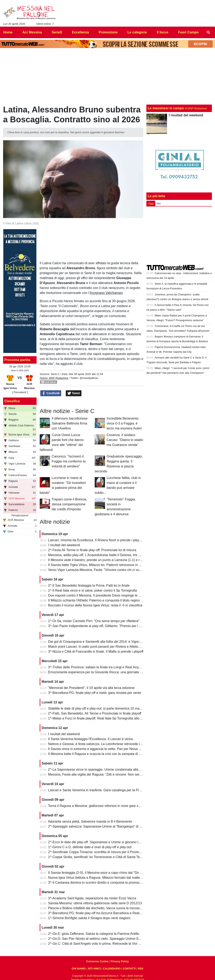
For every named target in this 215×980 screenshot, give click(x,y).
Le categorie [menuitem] (137, 32)
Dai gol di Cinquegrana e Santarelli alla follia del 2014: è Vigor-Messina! (101, 642)
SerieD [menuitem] (57, 32)
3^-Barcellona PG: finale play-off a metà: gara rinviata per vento (95, 693)
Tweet (74, 393)
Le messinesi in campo (166, 108)
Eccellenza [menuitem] (80, 32)
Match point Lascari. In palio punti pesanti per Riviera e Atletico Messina (101, 647)
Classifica (12, 401)
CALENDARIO (112, 969)
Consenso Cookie (97, 961)
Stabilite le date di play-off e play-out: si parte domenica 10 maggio (97, 708)
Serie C (55, 374)
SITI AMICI (94, 969)
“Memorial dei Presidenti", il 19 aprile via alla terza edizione (91, 688)
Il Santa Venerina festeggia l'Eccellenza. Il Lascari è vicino (91, 739)
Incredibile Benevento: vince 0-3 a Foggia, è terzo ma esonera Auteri (124, 423)
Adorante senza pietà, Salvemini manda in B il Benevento (90, 821)
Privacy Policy (120, 961)
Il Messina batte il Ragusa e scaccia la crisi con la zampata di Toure (98, 754)
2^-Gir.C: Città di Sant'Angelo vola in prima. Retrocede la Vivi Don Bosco (101, 944)
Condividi (51, 393)
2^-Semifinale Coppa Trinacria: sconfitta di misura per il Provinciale (97, 852)
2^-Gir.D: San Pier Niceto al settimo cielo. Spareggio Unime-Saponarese (101, 939)
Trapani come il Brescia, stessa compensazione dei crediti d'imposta (69, 504)
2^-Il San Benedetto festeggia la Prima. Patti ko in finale (89, 586)
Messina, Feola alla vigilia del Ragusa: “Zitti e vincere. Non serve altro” (100, 774)
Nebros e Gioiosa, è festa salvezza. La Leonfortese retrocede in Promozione (104, 744)
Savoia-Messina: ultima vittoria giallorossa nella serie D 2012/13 (95, 903)
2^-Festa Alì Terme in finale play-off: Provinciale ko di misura (92, 550)
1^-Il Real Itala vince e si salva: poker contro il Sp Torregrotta (93, 590)
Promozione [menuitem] (108, 32)
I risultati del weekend (64, 545)
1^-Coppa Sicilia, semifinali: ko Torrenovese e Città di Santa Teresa (97, 857)
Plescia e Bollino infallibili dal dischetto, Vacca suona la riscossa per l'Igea (102, 908)
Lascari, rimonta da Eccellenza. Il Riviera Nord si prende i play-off (96, 540)
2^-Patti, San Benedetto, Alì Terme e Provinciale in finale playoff (95, 713)
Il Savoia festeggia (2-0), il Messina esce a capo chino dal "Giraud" (97, 873)
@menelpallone (89, 378)
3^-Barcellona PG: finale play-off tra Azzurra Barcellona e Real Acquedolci (102, 913)
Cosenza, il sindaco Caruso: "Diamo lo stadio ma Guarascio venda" (125, 440)
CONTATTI (129, 969)
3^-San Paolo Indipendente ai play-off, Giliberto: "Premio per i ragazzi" (100, 626)
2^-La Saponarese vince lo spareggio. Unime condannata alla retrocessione (104, 769)
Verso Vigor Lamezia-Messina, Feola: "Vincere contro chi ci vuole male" (101, 570)
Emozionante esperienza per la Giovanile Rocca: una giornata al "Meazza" (103, 672)
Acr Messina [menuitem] (32, 32)
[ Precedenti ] (20, 392)
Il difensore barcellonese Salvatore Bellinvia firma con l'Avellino (70, 423)
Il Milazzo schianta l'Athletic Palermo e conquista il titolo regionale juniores (102, 600)
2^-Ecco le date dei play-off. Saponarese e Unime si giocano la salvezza (101, 842)
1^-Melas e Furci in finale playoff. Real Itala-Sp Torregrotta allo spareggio (102, 718)
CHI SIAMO (79, 969)
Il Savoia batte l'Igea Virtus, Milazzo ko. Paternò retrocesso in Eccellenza (102, 565)
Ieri (159, 203)
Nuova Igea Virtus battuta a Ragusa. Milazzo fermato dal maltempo (97, 878)
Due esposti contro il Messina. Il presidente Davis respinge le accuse (99, 595)
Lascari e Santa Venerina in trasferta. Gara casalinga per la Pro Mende (100, 790)
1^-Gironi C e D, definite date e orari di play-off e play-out (90, 847)
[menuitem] (208, 32)
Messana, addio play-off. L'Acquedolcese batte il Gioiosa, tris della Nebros (103, 555)
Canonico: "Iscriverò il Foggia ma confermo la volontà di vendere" (69, 461)
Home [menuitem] (8, 32)
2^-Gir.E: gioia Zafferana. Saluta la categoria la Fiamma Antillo (94, 934)
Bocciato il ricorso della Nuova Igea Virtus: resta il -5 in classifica (95, 605)
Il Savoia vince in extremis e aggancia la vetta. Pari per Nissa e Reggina (101, 749)
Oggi (151, 203)
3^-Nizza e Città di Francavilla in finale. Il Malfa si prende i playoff (96, 652)
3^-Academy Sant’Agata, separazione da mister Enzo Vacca (92, 898)
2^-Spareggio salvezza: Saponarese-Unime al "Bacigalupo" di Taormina (101, 826)
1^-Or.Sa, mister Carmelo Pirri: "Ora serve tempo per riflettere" (94, 621)
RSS (141, 969)
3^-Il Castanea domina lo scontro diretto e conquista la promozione (97, 883)
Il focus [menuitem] (162, 32)
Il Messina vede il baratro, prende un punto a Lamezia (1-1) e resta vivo (100, 560)
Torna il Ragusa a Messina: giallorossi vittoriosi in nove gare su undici (99, 806)
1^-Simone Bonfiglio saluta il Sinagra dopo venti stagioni (89, 918)
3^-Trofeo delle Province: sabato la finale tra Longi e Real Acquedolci (99, 667)
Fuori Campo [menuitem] (188, 32)
